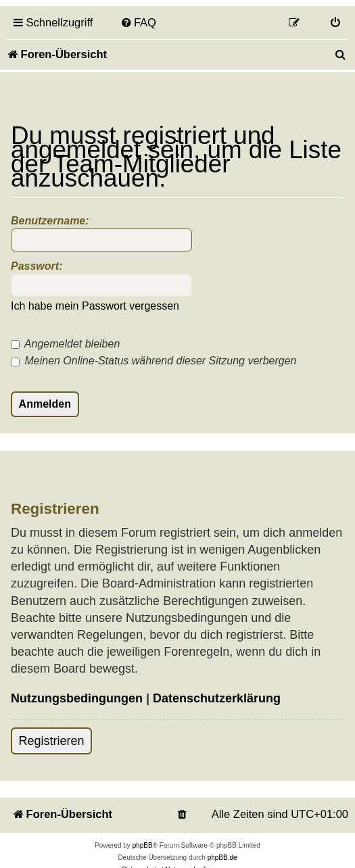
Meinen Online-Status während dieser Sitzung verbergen (153, 361)
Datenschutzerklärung (217, 698)
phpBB (143, 845)
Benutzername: (50, 221)
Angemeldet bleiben (65, 344)
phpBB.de (222, 858)
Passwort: (37, 266)
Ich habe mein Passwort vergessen (95, 306)
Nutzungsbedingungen (77, 698)
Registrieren (52, 741)
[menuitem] (138, 22)
